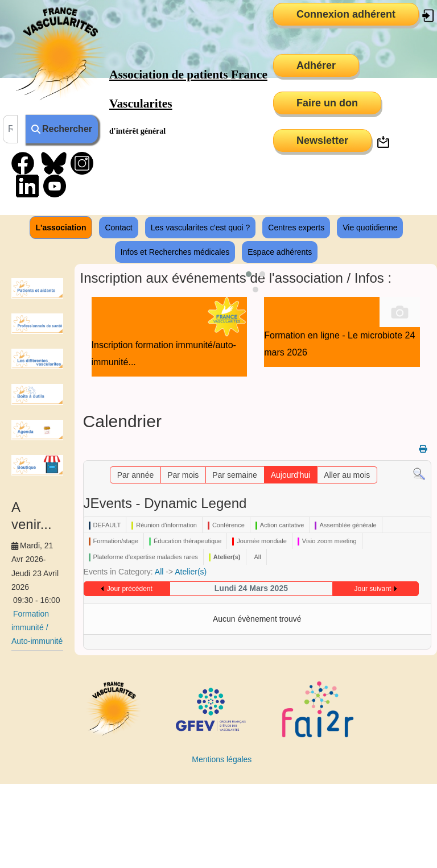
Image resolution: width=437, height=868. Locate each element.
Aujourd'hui (291, 475)
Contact (118, 228)
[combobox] (10, 129)
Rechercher (62, 129)
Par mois (183, 475)
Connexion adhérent (346, 14)
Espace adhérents (280, 252)
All (159, 572)
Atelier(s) (191, 572)
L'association (61, 228)
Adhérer (316, 65)
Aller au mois (347, 475)
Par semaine (235, 475)
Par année (136, 475)
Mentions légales (222, 759)
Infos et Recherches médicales (175, 252)
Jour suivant (373, 589)
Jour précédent (130, 589)
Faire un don (327, 103)
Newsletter (322, 140)
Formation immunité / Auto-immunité (37, 627)
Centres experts (296, 228)
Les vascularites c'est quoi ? (201, 228)
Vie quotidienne (370, 228)
